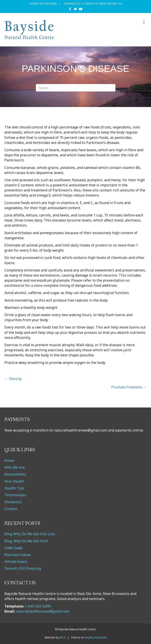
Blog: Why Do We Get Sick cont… (31, 534)
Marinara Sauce (18, 555)
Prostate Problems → (129, 387)
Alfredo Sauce (16, 562)
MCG (63, 637)
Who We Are (15, 467)
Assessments (15, 474)
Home (9, 461)
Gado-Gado (13, 548)
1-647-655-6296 (38, 606)
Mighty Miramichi (96, 637)
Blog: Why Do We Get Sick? (26, 541)
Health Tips (14, 488)
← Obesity (13, 379)
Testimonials (15, 495)
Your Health (14, 481)
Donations (13, 502)
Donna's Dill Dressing (23, 568)
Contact (11, 509)
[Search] (76, 88)
